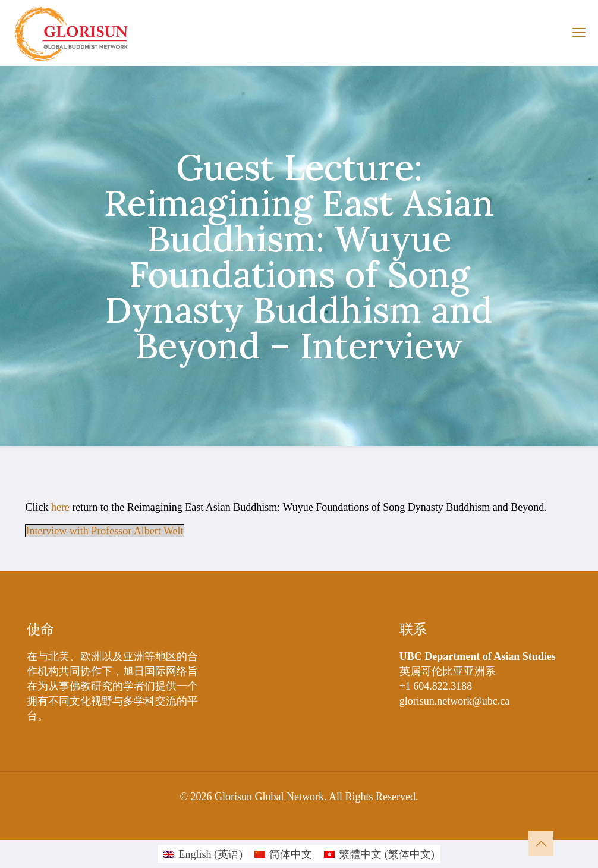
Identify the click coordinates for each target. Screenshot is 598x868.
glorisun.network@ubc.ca (455, 701)
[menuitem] (203, 854)
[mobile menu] (579, 33)
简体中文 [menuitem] (291, 854)
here (60, 507)
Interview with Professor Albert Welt (104, 531)
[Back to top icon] (541, 844)
